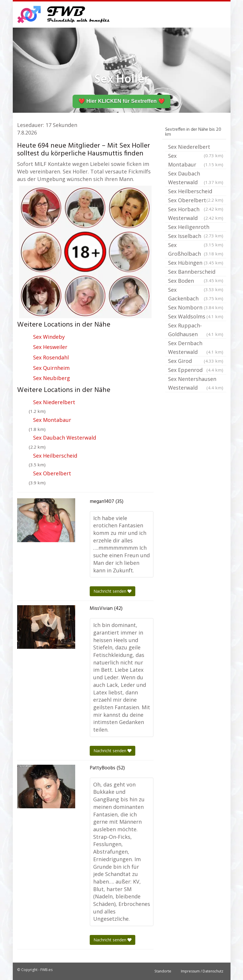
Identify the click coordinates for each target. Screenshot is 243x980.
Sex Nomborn (196, 307)
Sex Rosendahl (51, 357)
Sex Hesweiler (50, 347)
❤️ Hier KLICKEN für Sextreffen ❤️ (121, 101)
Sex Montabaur (52, 420)
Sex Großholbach (196, 250)
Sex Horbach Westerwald (196, 214)
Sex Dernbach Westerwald (196, 348)
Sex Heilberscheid (55, 456)
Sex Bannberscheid (196, 272)
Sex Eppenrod (196, 370)
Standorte (163, 971)
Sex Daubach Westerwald (65, 438)
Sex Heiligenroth (196, 227)
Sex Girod (196, 361)
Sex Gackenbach (196, 294)
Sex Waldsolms (196, 316)
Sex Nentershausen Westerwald (196, 384)
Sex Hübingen (196, 263)
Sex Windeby (49, 337)
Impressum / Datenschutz (202, 971)
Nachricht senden (113, 591)
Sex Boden (196, 281)
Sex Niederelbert (54, 402)
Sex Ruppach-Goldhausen (196, 330)
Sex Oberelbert (52, 473)
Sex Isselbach (196, 237)
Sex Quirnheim (51, 368)
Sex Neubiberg (52, 378)
